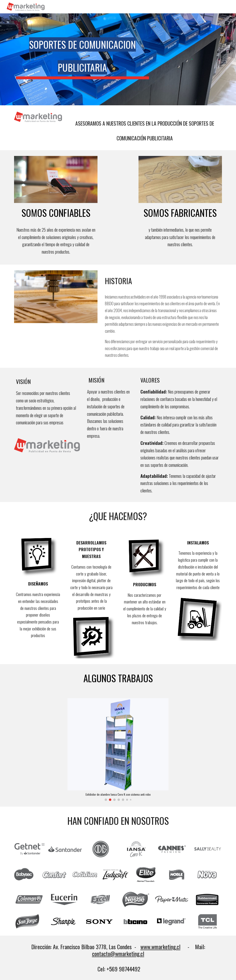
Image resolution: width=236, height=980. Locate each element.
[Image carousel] (118, 750)
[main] (82, 54)
